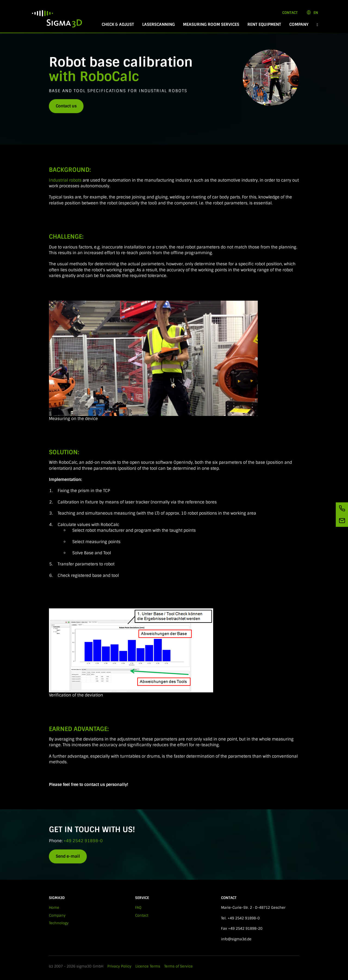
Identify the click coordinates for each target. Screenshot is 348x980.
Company (299, 24)
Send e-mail (68, 856)
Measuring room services (211, 24)
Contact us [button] (66, 106)
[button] (317, 25)
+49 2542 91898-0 (83, 841)
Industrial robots (65, 180)
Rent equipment (264, 24)
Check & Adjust (118, 24)
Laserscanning (159, 24)
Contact (290, 13)
